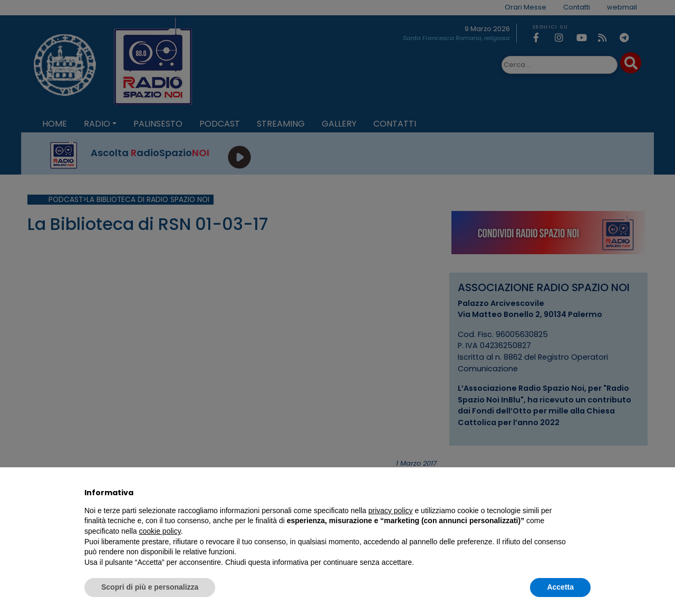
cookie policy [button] (160, 531)
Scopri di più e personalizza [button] (150, 587)
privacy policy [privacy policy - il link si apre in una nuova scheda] (391, 511)
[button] (585, 493)
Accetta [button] (560, 587)
